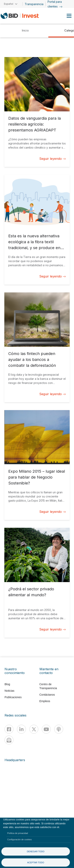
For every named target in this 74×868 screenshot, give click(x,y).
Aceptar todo (36, 862)
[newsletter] (9, 740)
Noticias (9, 691)
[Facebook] (9, 729)
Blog (7, 684)
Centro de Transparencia (48, 686)
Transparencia (34, 4)
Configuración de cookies (20, 839)
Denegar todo (36, 851)
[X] (34, 729)
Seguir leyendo (52, 159)
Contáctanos (47, 695)
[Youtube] (46, 729)
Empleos (45, 701)
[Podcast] (59, 729)
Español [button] (9, 4)
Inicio (25, 30)
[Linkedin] (21, 729)
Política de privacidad (18, 833)
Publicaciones (13, 697)
